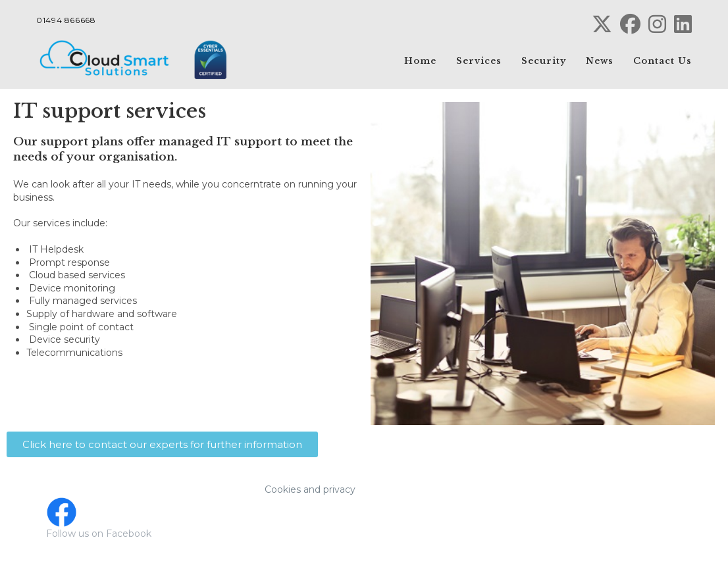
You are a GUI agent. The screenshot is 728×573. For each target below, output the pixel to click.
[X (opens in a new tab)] (602, 24)
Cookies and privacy (310, 489)
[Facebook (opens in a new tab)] (630, 24)
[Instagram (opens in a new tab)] (657, 24)
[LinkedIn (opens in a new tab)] (681, 24)
